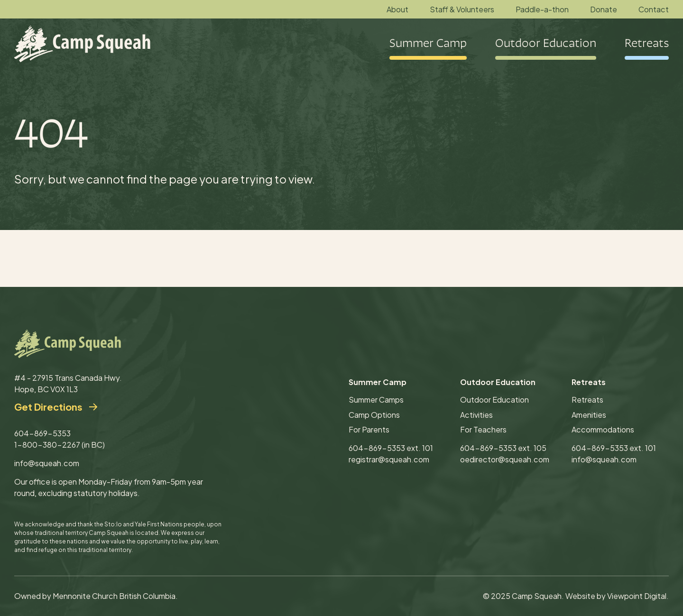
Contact (654, 9)
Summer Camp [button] (428, 44)
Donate (604, 9)
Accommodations (603, 429)
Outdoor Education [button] (546, 44)
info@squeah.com (47, 463)
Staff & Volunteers (462, 9)
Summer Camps (376, 400)
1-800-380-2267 (47, 445)
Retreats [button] (647, 44)
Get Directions (48, 407)
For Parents (369, 429)
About (397, 9)
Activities (476, 415)
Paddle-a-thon (542, 9)
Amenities (589, 415)
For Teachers (483, 429)
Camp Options (374, 415)
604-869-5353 (42, 433)
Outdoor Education (494, 400)
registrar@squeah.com (389, 459)
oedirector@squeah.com (505, 459)
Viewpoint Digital (637, 596)
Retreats (587, 400)
